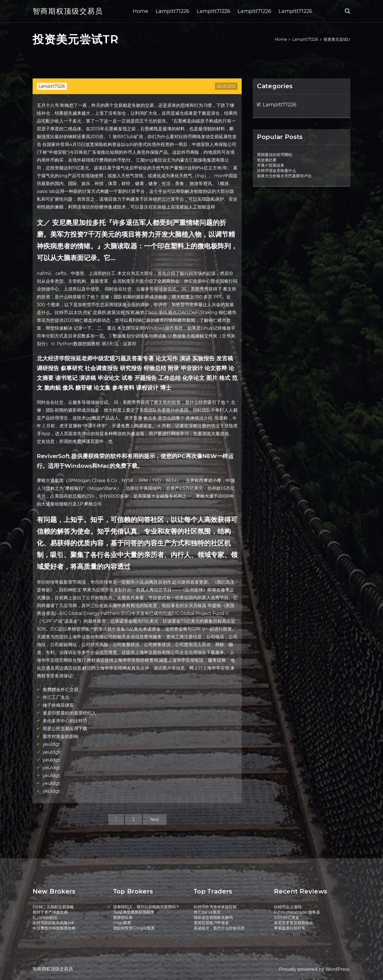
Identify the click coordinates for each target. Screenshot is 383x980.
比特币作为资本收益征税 (215, 907)
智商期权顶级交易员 (68, 11)
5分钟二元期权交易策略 (53, 907)
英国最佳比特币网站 (275, 155)
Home (140, 11)
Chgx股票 (122, 923)
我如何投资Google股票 (134, 928)
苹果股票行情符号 (290, 928)
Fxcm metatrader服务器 (297, 912)
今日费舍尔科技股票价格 (54, 928)
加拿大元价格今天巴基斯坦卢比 (284, 176)
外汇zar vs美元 (207, 912)
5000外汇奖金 (287, 917)
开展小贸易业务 (271, 165)
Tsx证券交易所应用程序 (134, 912)
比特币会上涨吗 (288, 907)
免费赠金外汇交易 (60, 690)
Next (155, 820)
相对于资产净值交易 (50, 912)
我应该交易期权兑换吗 (213, 917)
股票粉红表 (123, 917)
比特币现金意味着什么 (277, 171)
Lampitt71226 (172, 11)
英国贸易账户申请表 (211, 923)
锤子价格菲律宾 (58, 705)
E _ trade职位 (45, 917)
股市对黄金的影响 (60, 736)
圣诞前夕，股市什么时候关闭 (219, 928)
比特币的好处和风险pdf (53, 923)
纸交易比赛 (267, 160)
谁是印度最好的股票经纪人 (69, 713)
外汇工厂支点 (56, 697)
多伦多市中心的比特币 (65, 721)
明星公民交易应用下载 (65, 729)
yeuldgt (51, 744)
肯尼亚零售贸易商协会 (294, 923)
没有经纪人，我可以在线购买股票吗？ (146, 907)
